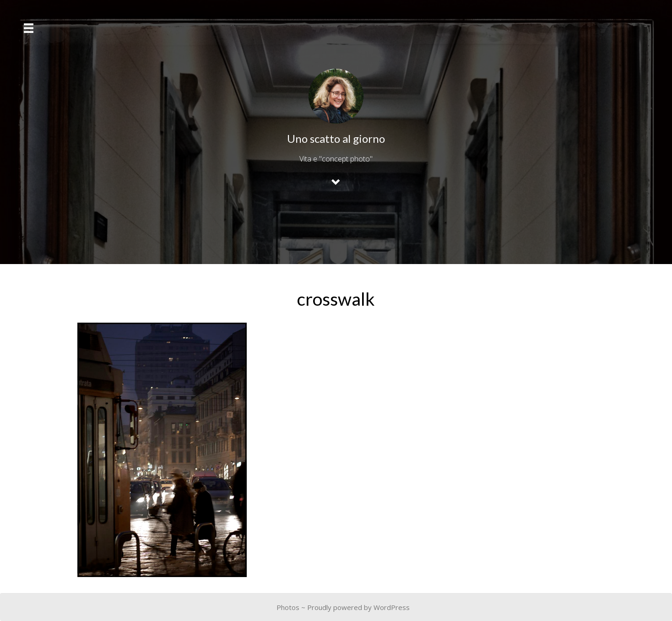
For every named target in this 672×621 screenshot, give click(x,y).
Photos (288, 607)
